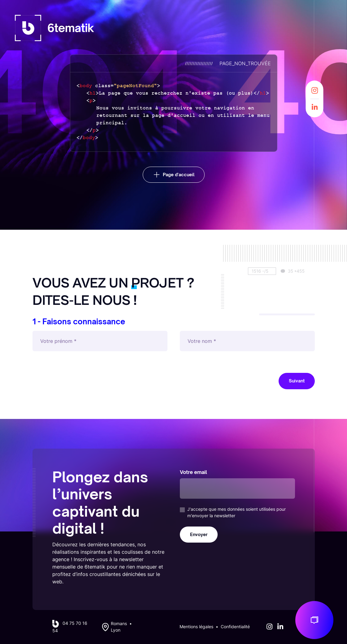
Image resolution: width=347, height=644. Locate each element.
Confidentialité (235, 627)
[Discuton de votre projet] (314, 620)
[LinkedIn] (315, 107)
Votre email (193, 472)
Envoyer (199, 534)
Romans (119, 624)
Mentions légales (196, 627)
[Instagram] (315, 91)
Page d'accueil (179, 175)
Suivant (297, 381)
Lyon (116, 630)
